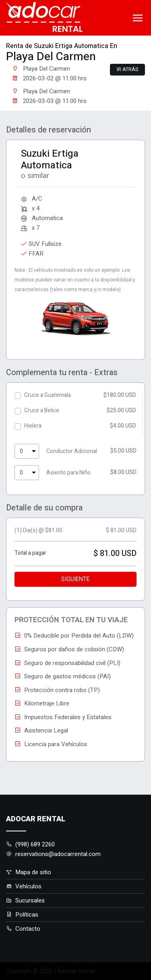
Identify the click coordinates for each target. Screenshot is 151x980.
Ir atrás (127, 69)
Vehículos (24, 886)
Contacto (23, 929)
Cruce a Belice (42, 410)
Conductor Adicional (72, 451)
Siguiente (75, 579)
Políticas (22, 915)
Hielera (33, 426)
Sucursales (25, 900)
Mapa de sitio (29, 872)
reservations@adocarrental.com (53, 854)
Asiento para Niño (68, 473)
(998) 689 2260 (30, 844)
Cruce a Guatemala (48, 395)
